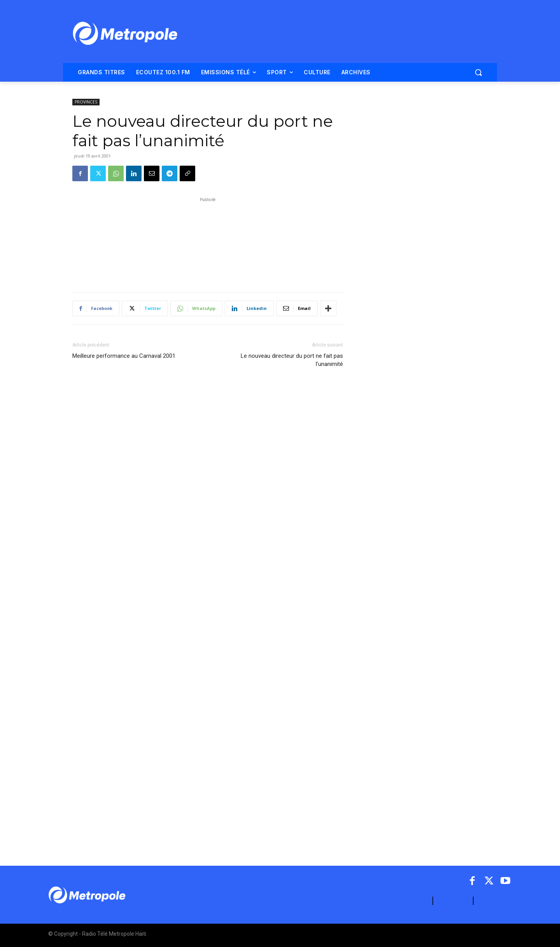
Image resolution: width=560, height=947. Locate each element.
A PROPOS (413, 901)
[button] (478, 72)
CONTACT (453, 901)
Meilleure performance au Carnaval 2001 (124, 356)
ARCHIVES (494, 901)
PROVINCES (86, 102)
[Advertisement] (208, 241)
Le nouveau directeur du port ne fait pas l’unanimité (292, 360)
